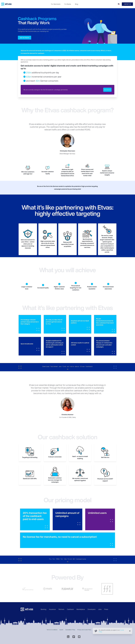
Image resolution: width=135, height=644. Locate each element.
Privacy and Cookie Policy (84, 630)
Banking (44, 609)
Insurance (52, 609)
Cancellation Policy (70, 630)
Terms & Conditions (52, 630)
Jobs (100, 609)
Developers (92, 609)
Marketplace (81, 609)
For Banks (68, 4)
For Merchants (56, 4)
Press (106, 609)
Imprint (61, 630)
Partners (61, 609)
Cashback (70, 609)
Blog (77, 4)
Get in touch (25, 38)
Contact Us (127, 4)
